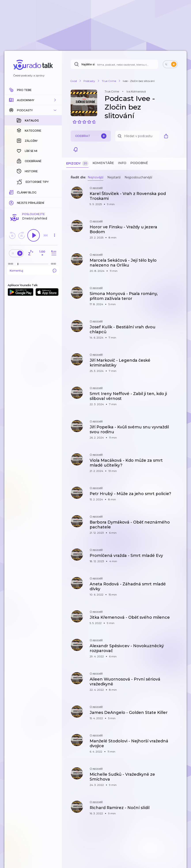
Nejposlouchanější (138, 177)
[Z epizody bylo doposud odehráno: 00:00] (12, 192)
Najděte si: (88, 64)
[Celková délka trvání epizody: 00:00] (55, 192)
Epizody (77, 164)
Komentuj (33, 199)
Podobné (139, 163)
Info (122, 163)
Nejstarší (114, 177)
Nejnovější (95, 177)
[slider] (18, 192)
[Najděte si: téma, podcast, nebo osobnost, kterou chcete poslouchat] (114, 64)
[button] (33, 100)
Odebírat (91, 136)
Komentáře (103, 163)
